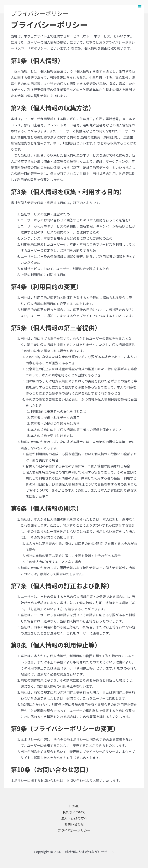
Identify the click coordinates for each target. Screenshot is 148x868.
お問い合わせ (74, 824)
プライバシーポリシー (74, 830)
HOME (74, 806)
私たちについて (74, 812)
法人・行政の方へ (74, 818)
